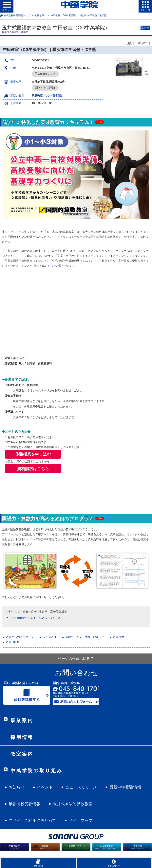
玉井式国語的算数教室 (73, 804)
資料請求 (38, 863)
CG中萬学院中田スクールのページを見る (35, 618)
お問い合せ (114, 863)
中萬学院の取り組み (37, 771)
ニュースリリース (81, 787)
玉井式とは (49, 637)
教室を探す (40, 15)
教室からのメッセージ (20, 637)
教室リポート (121, 637)
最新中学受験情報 (125, 787)
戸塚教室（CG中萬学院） (48, 96)
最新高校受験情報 (25, 804)
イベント (45, 787)
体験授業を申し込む (33, 454)
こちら (49, 266)
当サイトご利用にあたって (32, 820)
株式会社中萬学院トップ (17, 15)
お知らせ (17, 787)
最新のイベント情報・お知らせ (85, 637)
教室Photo (12, 642)
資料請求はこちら (33, 469)
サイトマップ (81, 820)
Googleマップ (45, 74)
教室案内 (22, 754)
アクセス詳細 (45, 88)
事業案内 (22, 720)
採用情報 (22, 737)
